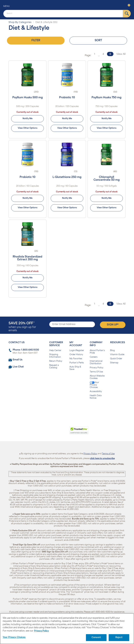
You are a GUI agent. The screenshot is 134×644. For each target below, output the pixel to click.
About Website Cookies (97, 377)
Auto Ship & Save (75, 368)
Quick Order (116, 359)
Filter (36, 41)
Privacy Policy (97, 368)
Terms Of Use (96, 372)
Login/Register (77, 351)
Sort (98, 41)
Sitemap (114, 363)
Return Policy (56, 361)
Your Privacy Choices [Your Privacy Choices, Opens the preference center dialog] (14, 637)
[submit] (127, 14)
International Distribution (96, 362)
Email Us (18, 360)
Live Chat (18, 367)
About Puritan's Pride (97, 352)
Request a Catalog (54, 367)
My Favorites (76, 359)
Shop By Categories (20, 22)
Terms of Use (108, 454)
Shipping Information (55, 356)
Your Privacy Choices (94, 385)
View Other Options (28, 128)
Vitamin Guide (117, 355)
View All (121, 54)
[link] (53, 432)
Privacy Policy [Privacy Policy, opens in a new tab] (41, 631)
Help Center (55, 351)
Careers (94, 357)
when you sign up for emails (22, 327)
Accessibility (96, 392)
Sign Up (113, 325)
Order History (76, 355)
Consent (96, 638)
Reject (119, 638)
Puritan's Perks (77, 363)
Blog (112, 351)
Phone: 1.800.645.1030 (26, 350)
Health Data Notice (96, 397)
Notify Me (27, 119)
